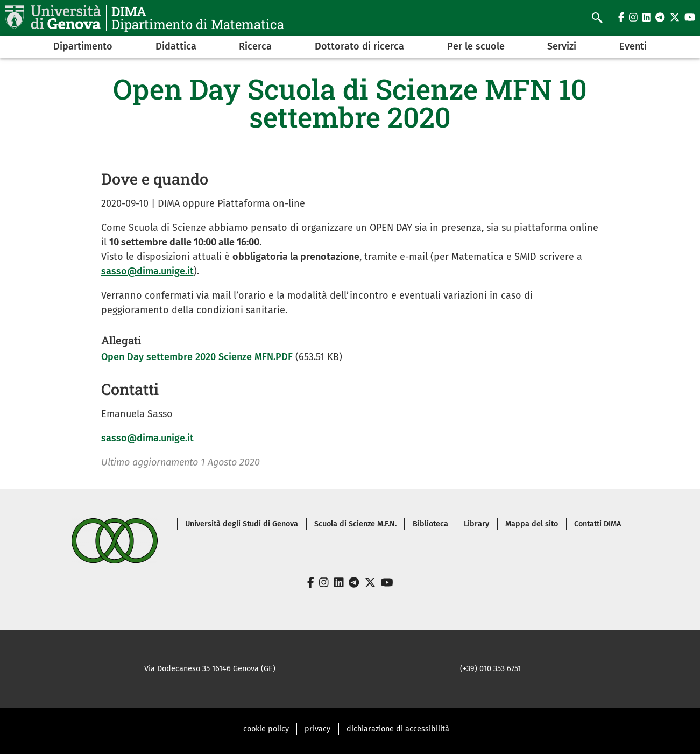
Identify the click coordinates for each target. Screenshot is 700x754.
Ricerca (255, 46)
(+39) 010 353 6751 (490, 669)
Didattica (176, 46)
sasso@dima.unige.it (147, 271)
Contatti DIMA (598, 524)
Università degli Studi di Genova (242, 524)
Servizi (562, 46)
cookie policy (266, 729)
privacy (317, 729)
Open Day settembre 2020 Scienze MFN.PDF (197, 357)
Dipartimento (83, 46)
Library (476, 524)
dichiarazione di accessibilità (398, 729)
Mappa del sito (532, 524)
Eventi (633, 46)
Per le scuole (476, 46)
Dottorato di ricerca (359, 46)
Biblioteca (430, 524)
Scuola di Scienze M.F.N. (355, 524)
